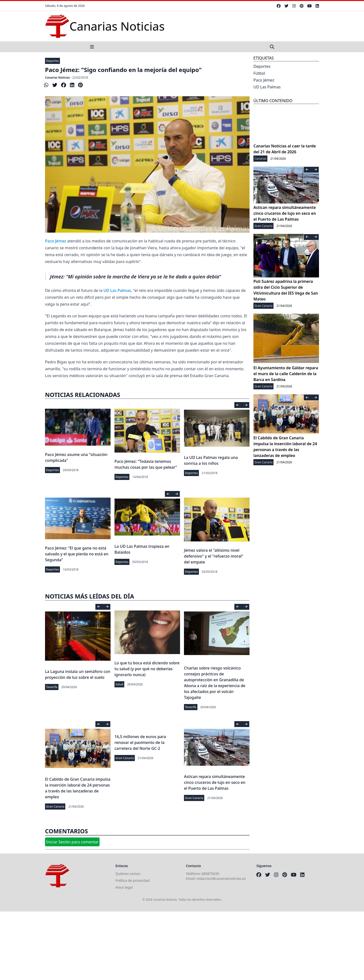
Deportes (52, 61)
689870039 (210, 874)
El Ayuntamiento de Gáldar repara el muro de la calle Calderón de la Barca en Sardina (286, 374)
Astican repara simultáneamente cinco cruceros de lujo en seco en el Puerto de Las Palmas (215, 782)
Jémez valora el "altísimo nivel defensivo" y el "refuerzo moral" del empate (214, 556)
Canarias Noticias (57, 78)
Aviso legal (124, 887)
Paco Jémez (56, 241)
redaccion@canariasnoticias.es (221, 878)
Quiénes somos (128, 874)
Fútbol (259, 73)
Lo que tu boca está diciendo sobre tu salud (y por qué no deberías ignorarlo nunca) (147, 669)
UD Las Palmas (117, 290)
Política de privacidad (133, 880)
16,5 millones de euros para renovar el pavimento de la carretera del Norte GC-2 (140, 742)
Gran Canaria (55, 807)
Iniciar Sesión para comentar (72, 842)
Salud (119, 684)
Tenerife (52, 687)
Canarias (260, 159)
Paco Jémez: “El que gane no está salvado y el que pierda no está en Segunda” (77, 554)
